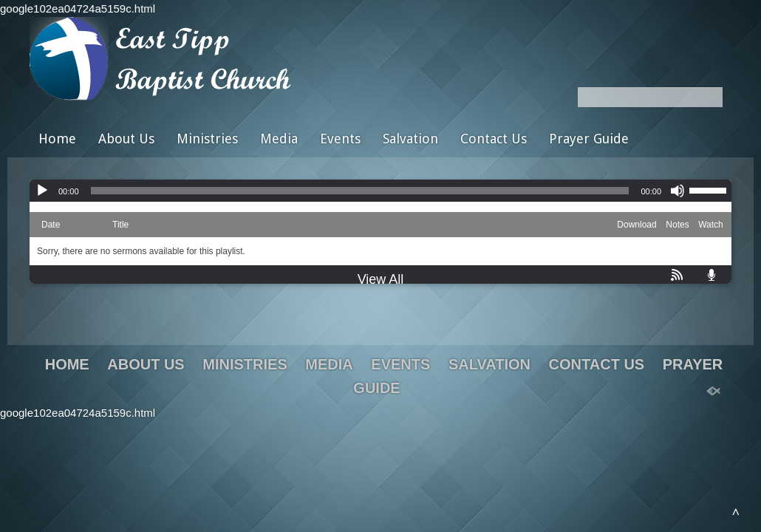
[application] (380, 191)
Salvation (410, 139)
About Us (126, 139)
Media (279, 139)
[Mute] (678, 191)
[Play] (42, 191)
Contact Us (494, 139)
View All (381, 279)
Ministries (207, 139)
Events (340, 139)
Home (57, 139)
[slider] (360, 191)
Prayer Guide (589, 139)
